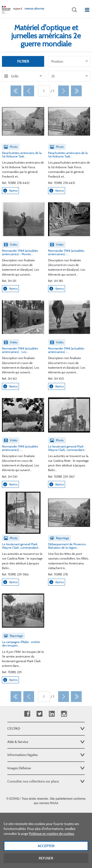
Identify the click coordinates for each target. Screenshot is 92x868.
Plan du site (46, 814)
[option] (69, 61)
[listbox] (69, 61)
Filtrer (23, 61)
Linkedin (52, 714)
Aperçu (10, 191)
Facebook (27, 714)
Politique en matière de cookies (52, 841)
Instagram (64, 714)
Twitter (39, 714)
